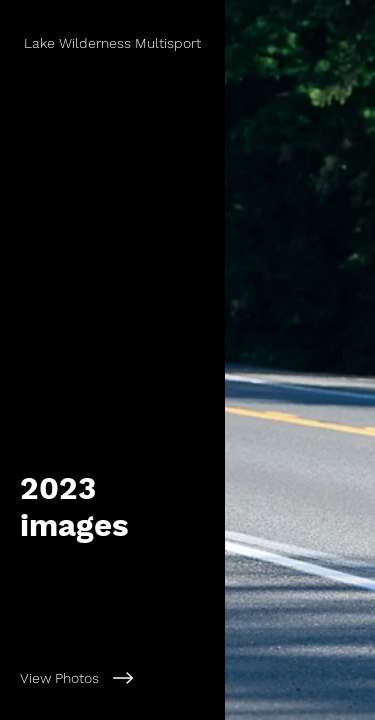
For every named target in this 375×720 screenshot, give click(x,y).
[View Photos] (112, 678)
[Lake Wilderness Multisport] (114, 43)
